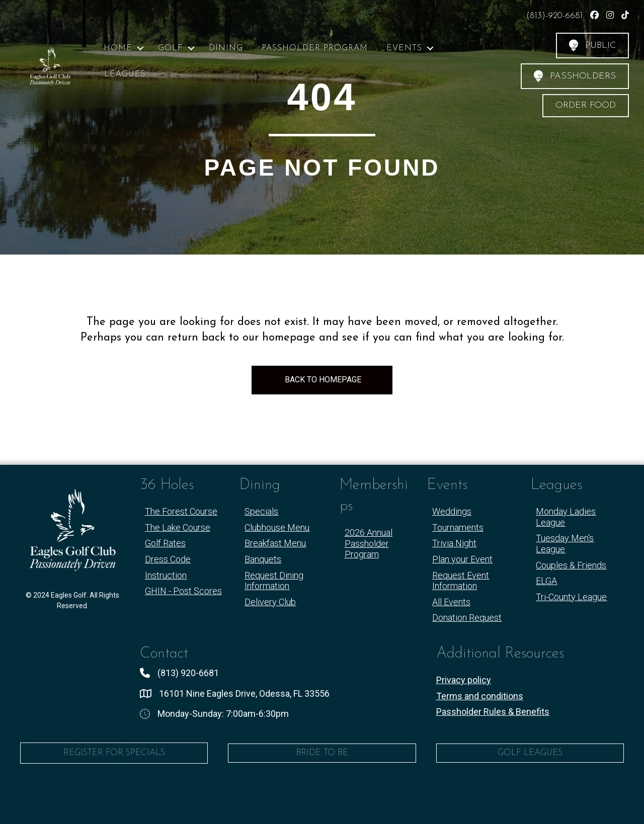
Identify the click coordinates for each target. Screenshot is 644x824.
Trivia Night (454, 543)
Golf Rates (165, 543)
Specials (261, 511)
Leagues (125, 74)
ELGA (546, 581)
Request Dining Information (274, 581)
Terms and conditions (480, 696)
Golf (171, 48)
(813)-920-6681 (556, 16)
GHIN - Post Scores (183, 591)
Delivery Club (270, 602)
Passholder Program (315, 48)
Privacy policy (464, 680)
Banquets (263, 559)
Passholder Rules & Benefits (493, 712)
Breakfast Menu (275, 543)
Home (118, 48)
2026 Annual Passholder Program (369, 543)
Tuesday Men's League (565, 544)
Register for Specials (114, 753)
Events (404, 48)
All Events (451, 602)
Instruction (166, 575)
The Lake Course (178, 527)
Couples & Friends (571, 565)
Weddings (452, 511)
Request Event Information (461, 581)
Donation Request (467, 617)
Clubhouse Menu (277, 527)
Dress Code (168, 559)
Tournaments (458, 527)
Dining (226, 48)
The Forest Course (181, 511)
